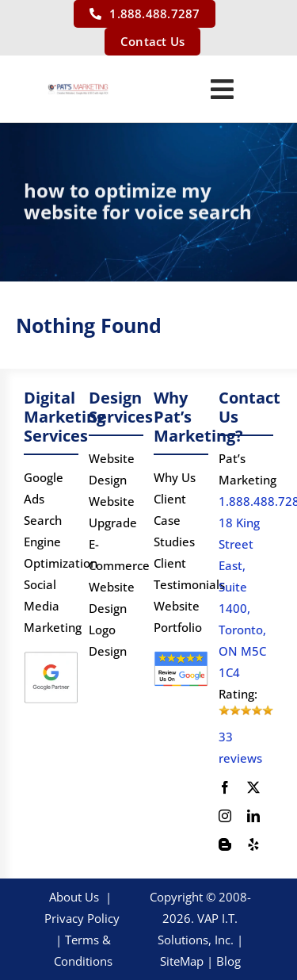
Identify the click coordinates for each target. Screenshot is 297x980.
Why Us (175, 477)
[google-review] (181, 656)
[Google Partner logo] (51, 656)
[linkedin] (253, 816)
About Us (74, 897)
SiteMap (182, 961)
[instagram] (225, 816)
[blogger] (225, 844)
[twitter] (253, 787)
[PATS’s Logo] (78, 89)
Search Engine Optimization (61, 542)
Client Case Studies (174, 520)
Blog (228, 961)
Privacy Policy (82, 918)
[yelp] (253, 844)
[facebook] (225, 787)
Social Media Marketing (53, 606)
